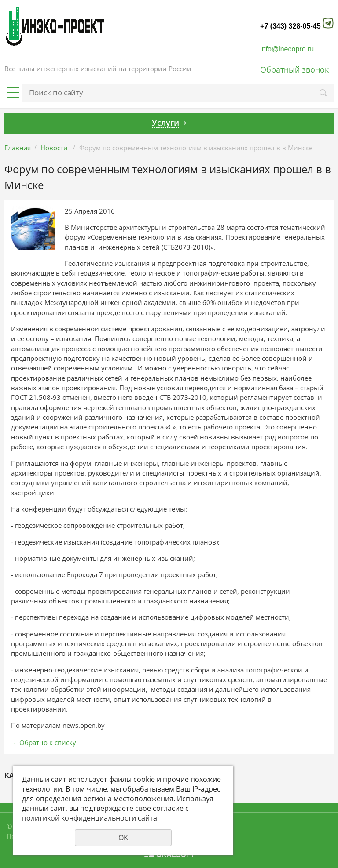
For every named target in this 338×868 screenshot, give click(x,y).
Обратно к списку (44, 742)
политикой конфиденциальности (79, 818)
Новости (54, 148)
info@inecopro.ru (287, 49)
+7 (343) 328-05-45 (290, 26)
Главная (18, 148)
